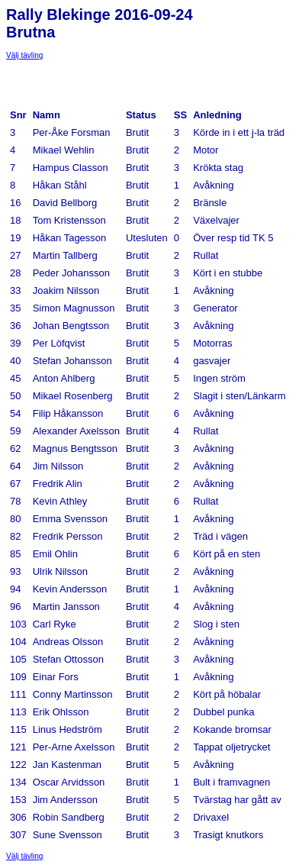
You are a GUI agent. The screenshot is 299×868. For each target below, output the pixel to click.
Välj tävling (24, 55)
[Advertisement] (128, 79)
